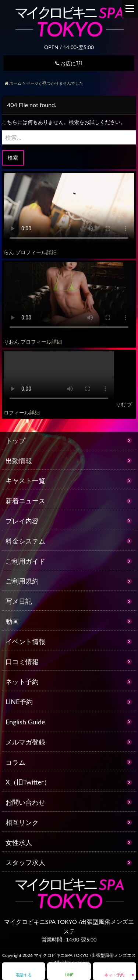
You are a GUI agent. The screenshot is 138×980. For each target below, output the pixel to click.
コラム (15, 762)
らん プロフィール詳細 (30, 252)
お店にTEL (69, 63)
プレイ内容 (22, 521)
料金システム (25, 541)
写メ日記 (19, 601)
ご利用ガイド (25, 561)
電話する (24, 975)
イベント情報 (25, 641)
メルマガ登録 (25, 742)
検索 (13, 158)
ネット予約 (22, 681)
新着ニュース (25, 501)
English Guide (25, 722)
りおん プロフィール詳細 (33, 342)
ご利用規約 (22, 581)
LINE (69, 975)
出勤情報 (19, 461)
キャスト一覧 (25, 480)
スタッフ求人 (25, 862)
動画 (12, 621)
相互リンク (22, 822)
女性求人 (19, 842)
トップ (15, 440)
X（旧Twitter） (28, 782)
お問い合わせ (25, 802)
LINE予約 (19, 702)
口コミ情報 (22, 662)
